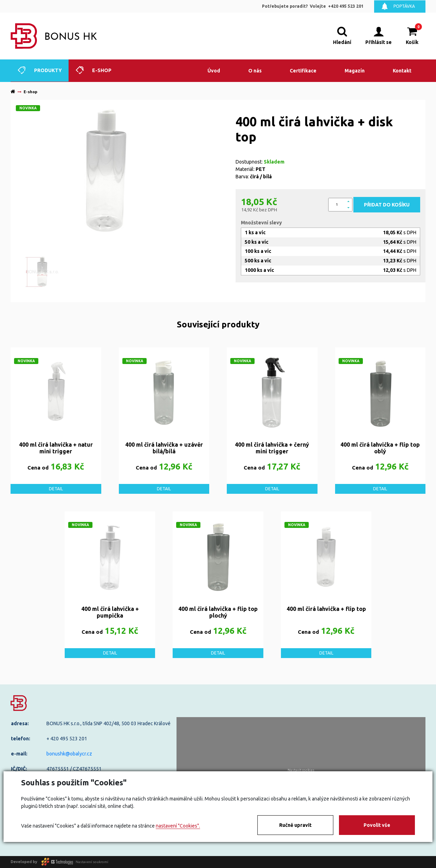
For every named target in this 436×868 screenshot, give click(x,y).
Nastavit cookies (301, 770)
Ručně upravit (295, 825)
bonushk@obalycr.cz (69, 754)
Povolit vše (377, 825)
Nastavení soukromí (92, 861)
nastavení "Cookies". (178, 826)
